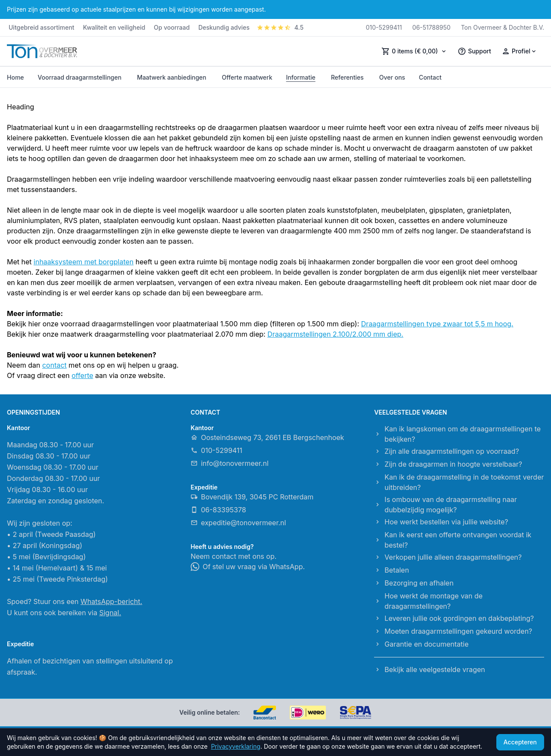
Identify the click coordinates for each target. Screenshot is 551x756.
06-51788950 (432, 27)
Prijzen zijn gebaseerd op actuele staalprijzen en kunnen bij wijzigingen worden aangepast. (136, 9)
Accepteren (520, 742)
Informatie (301, 77)
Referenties (347, 77)
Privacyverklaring (236, 746)
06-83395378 (218, 510)
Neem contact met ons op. (234, 556)
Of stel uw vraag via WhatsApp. (248, 567)
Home (15, 77)
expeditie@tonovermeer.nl (238, 523)
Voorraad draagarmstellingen (80, 77)
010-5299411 (384, 27)
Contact (430, 77)
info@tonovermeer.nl (230, 463)
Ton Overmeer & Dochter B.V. (503, 27)
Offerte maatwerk (247, 77)
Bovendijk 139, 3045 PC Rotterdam (252, 497)
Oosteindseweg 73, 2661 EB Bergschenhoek (268, 437)
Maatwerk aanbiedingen (172, 77)
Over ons (392, 77)
